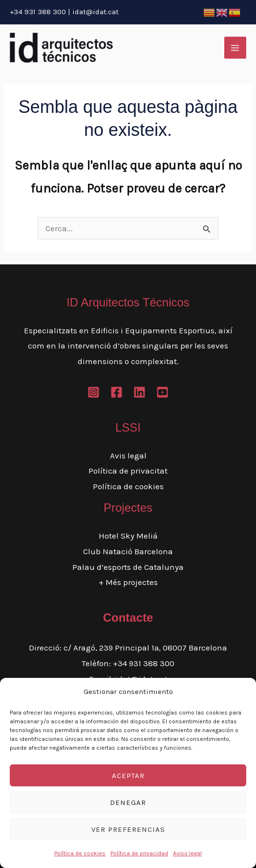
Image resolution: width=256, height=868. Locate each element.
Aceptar (128, 776)
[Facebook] (117, 392)
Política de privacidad (139, 853)
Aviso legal (187, 853)
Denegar (128, 803)
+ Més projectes (128, 582)
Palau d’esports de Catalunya (128, 567)
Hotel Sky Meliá (128, 536)
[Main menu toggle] (235, 48)
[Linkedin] (139, 392)
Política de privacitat (128, 471)
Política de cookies (80, 853)
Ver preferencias (128, 829)
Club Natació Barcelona (128, 551)
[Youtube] (162, 392)
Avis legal (128, 456)
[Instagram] (94, 392)
